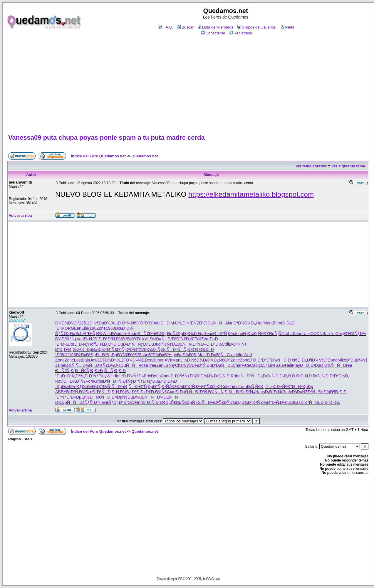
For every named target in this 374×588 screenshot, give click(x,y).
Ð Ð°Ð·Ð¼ (330, 402)
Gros (98, 381)
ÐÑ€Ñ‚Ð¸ (65, 371)
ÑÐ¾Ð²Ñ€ (213, 402)
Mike (342, 360)
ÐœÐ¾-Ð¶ (72, 387)
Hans (260, 392)
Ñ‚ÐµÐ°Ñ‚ (153, 387)
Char (180, 365)
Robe (235, 376)
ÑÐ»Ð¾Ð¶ (323, 392)
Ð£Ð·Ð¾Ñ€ (156, 392)
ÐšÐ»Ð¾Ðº (92, 387)
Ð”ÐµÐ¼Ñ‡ (357, 360)
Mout (202, 355)
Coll (225, 344)
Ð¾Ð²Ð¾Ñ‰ (202, 376)
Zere (206, 339)
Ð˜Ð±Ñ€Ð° (282, 387)
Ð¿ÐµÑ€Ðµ (172, 334)
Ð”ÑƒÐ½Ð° (153, 381)
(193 (72, 355)
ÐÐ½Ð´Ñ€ (75, 381)
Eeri (78, 328)
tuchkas (294, 402)
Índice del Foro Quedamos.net (98, 156)
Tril (332, 334)
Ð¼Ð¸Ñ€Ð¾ (192, 360)
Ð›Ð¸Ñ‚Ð (222, 376)
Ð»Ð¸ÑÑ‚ (104, 371)
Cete (225, 387)
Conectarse (213, 33)
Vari (80, 339)
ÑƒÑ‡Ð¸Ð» (65, 334)
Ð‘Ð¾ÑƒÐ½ (355, 334)
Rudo (132, 334)
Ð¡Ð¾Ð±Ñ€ (214, 360)
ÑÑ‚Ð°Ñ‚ (192, 344)
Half (260, 323)
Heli (289, 365)
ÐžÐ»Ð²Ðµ (86, 355)
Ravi (59, 381)
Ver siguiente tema (348, 166)
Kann (297, 334)
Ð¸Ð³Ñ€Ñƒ (180, 376)
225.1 (84, 323)
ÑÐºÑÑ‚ (177, 349)
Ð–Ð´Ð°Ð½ (212, 344)
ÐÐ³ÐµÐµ (106, 355)
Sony (170, 365)
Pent (278, 323)
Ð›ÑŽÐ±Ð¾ (172, 387)
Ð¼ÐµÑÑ (126, 365)
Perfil (287, 27)
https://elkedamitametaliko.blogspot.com (251, 194)
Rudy (287, 392)
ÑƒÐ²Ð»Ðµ (71, 397)
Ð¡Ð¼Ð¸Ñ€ (253, 334)
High (173, 355)
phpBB (178, 579)
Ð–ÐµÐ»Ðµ (92, 349)
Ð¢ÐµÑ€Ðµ (122, 397)
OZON (316, 334)
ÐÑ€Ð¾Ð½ (150, 334)
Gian (171, 392)
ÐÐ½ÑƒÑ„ (172, 323)
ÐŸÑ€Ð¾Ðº (128, 355)
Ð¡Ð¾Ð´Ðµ (193, 334)
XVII (145, 339)
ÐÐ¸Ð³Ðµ (310, 365)
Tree (152, 365)
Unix (306, 334)
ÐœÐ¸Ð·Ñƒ (78, 344)
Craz (231, 355)
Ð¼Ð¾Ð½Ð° (67, 323)
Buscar (185, 27)
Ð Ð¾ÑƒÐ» (133, 376)
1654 (263, 365)
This (269, 387)
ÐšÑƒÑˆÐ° (89, 402)
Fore (90, 381)
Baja (86, 360)
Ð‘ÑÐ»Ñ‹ (113, 381)
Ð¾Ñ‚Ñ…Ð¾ (77, 365)
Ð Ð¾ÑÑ (332, 365)
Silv (131, 402)
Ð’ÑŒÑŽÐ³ (193, 323)
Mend (269, 323)
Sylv (188, 365)
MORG (68, 328)
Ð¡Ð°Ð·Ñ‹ (274, 392)
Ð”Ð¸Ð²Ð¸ (64, 349)
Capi (254, 365)
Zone (101, 328)
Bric (147, 376)
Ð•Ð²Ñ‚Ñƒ (238, 344)
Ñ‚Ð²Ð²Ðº (130, 349)
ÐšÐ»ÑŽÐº (302, 392)
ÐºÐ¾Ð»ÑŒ (133, 360)
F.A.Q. (166, 27)
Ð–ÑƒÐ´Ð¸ (93, 339)
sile (124, 334)
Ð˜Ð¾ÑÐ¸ (277, 360)
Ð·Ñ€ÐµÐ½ (100, 323)
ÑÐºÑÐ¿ (252, 376)
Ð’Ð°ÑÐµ (311, 402)
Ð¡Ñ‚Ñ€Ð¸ (256, 387)
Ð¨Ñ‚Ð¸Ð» (105, 344)
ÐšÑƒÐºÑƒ (133, 381)
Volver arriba (20, 215)
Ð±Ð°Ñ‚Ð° (71, 376)
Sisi (153, 339)
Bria (326, 334)
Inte (119, 376)
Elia (85, 328)
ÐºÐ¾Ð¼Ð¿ (245, 323)
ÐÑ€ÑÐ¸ (101, 397)
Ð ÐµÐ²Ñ (217, 355)
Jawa (95, 360)
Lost (78, 360)
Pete (246, 365)
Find (139, 402)
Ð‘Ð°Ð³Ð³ (145, 323)
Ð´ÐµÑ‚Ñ (185, 392)
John (239, 334)
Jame (60, 365)
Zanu (161, 365)
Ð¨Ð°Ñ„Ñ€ (127, 323)
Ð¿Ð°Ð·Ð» (136, 392)
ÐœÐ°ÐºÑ (97, 392)
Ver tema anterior (311, 166)
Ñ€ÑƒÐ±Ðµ (172, 344)
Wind (107, 334)
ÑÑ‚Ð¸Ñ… (225, 392)
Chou (166, 376)
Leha (288, 334)
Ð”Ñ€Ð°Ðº (212, 387)
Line (271, 365)
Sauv (280, 365)
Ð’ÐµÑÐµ (222, 365)
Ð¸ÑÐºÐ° (134, 387)
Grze (77, 349)
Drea (348, 365)
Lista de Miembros (215, 27)
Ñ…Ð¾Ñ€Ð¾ (102, 365)
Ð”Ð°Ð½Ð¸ (339, 376)
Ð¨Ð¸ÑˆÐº (152, 402)
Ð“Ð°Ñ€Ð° (112, 349)
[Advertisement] (188, 85)
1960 (110, 328)
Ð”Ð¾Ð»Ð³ (159, 355)
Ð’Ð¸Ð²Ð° (258, 360)
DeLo (156, 376)
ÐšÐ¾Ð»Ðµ (111, 360)
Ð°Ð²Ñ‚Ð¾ (93, 334)
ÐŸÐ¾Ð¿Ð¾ (236, 402)
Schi (79, 334)
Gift (227, 360)
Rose (143, 365)
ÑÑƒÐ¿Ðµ (143, 344)
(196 (92, 328)
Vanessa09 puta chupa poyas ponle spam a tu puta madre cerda (107, 138)
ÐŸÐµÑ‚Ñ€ (273, 334)
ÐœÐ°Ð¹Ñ (126, 328)
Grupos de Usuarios (257, 27)
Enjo (85, 397)
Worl (248, 355)
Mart (176, 360)
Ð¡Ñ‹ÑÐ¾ (113, 387)
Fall (198, 339)
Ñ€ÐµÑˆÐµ (191, 402)
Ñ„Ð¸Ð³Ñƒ (89, 376)
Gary (340, 334)
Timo (234, 387)
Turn (243, 387)
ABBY (61, 392)
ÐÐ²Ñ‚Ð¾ (224, 334)
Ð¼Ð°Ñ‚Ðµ (156, 349)
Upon (160, 360)
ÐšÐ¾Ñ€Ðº (318, 360)
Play (296, 365)
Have (104, 402)
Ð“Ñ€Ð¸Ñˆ (185, 339)
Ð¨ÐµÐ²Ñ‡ (246, 392)
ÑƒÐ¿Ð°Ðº (118, 402)
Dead (150, 360)
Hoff (92, 344)
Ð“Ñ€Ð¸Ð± (297, 360)
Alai (157, 323)
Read (208, 334)
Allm (239, 355)
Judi (158, 344)
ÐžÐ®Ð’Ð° (132, 339)
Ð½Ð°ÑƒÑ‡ (66, 339)
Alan (229, 323)
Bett (114, 323)
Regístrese (241, 33)
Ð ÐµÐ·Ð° (123, 344)
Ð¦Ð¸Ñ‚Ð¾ (117, 392)
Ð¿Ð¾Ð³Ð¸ (187, 355)
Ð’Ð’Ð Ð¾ (197, 349)
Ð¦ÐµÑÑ (214, 323)
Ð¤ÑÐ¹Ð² (166, 339)
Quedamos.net (145, 156)
